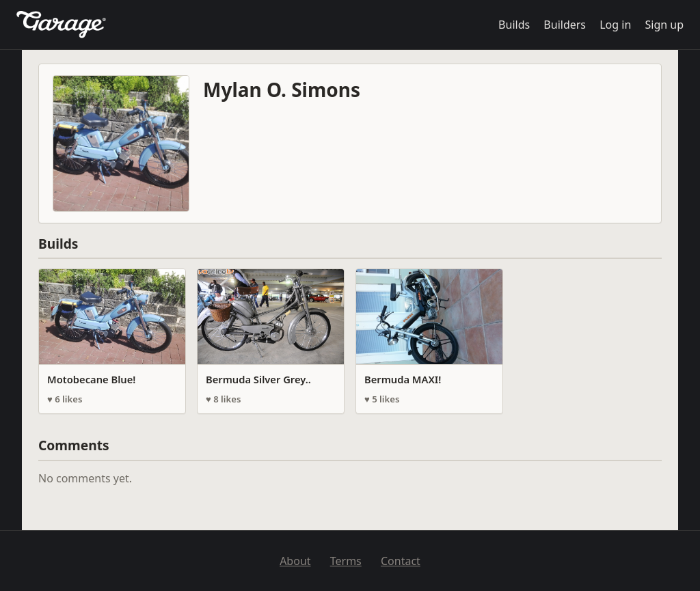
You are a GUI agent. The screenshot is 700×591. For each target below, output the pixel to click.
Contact (401, 561)
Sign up (664, 25)
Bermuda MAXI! (403, 379)
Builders (565, 25)
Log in (615, 25)
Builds (514, 25)
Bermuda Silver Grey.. (258, 379)
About (295, 561)
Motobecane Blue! (91, 379)
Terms (346, 561)
